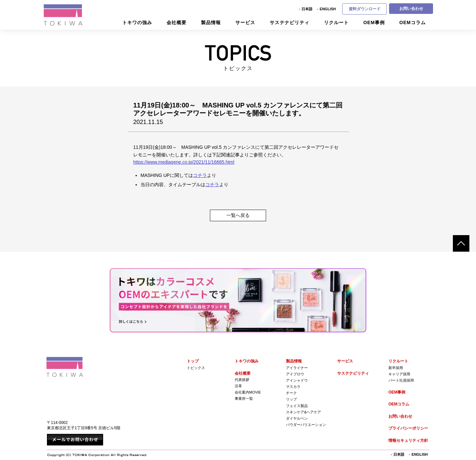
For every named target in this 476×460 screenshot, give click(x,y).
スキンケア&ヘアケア (303, 412)
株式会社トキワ (63, 15)
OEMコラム (399, 404)
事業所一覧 (244, 398)
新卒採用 (396, 368)
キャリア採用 (399, 374)
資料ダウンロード (365, 9)
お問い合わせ (411, 9)
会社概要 (243, 373)
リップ (291, 399)
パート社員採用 (401, 380)
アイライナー (297, 368)
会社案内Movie (248, 392)
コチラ (200, 175)
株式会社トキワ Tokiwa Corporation (65, 367)
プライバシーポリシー (408, 428)
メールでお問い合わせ (75, 440)
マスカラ (293, 387)
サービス (345, 361)
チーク (291, 393)
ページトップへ (461, 243)
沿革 (238, 386)
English (328, 9)
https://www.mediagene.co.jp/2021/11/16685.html (184, 162)
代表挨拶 (242, 380)
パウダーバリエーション (306, 425)
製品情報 (294, 361)
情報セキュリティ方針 (408, 440)
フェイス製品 (297, 406)
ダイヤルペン (297, 418)
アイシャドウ (297, 380)
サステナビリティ (353, 373)
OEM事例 (397, 392)
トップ (193, 361)
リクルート (398, 361)
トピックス (196, 368)
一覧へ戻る (238, 215)
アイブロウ (295, 374)
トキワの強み (247, 361)
